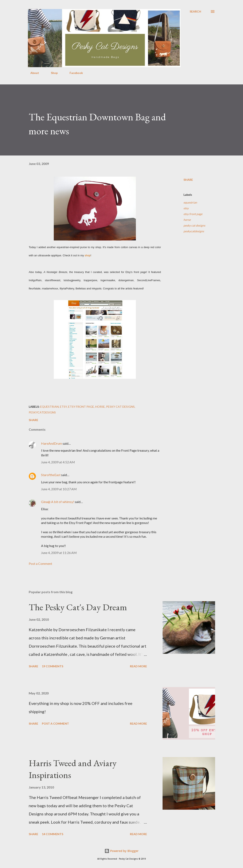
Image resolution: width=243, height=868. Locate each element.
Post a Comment (40, 564)
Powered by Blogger (121, 851)
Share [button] (188, 180)
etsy (186, 208)
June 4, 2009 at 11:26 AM (59, 553)
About (32, 73)
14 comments (53, 834)
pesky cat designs (194, 225)
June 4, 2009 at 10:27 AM (59, 489)
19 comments (53, 666)
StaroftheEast (51, 475)
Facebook (74, 73)
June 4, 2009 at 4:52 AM (58, 462)
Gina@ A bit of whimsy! (58, 502)
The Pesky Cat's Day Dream (78, 607)
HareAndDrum (52, 443)
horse (187, 220)
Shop (52, 73)
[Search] (195, 12)
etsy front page (193, 214)
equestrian (190, 202)
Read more (138, 666)
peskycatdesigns (194, 231)
